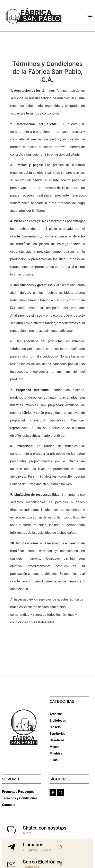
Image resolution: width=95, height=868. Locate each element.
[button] (89, 16)
